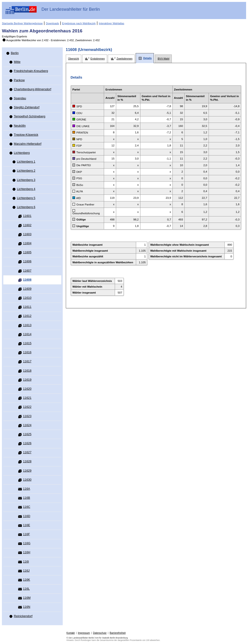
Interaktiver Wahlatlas (112, 23)
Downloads (52, 23)
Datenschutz (100, 633)
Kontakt (71, 633)
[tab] (74, 59)
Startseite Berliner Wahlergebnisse (22, 23)
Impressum (84, 633)
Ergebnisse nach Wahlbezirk (79, 23)
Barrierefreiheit (118, 633)
